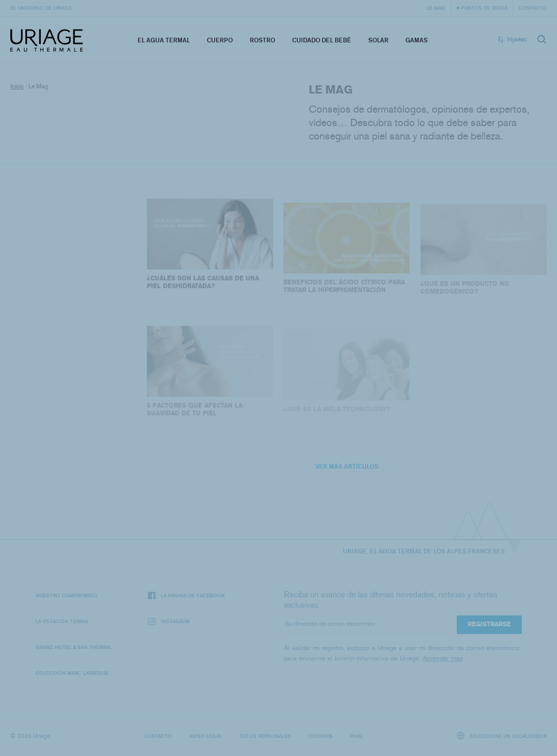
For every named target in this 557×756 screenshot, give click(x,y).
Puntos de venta (484, 8)
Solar (378, 40)
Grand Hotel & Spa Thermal (74, 647)
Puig (356, 736)
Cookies (321, 736)
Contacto (533, 8)
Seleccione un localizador (502, 736)
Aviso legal (206, 736)
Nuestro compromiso (66, 595)
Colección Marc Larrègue (72, 673)
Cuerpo (220, 40)
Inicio (17, 86)
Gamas (417, 40)
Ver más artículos (347, 466)
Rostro (262, 40)
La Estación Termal (62, 621)
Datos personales (265, 736)
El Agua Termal (164, 40)
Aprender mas (443, 658)
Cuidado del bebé (322, 40)
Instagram (169, 621)
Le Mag (436, 8)
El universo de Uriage (41, 8)
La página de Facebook (186, 596)
